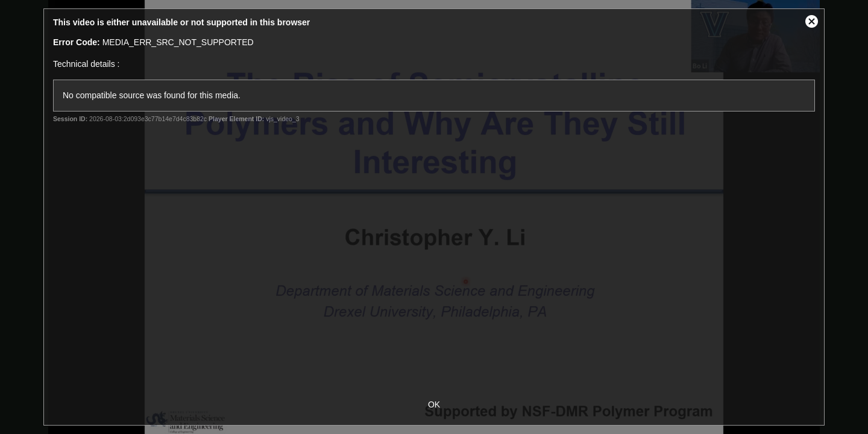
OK (434, 404)
